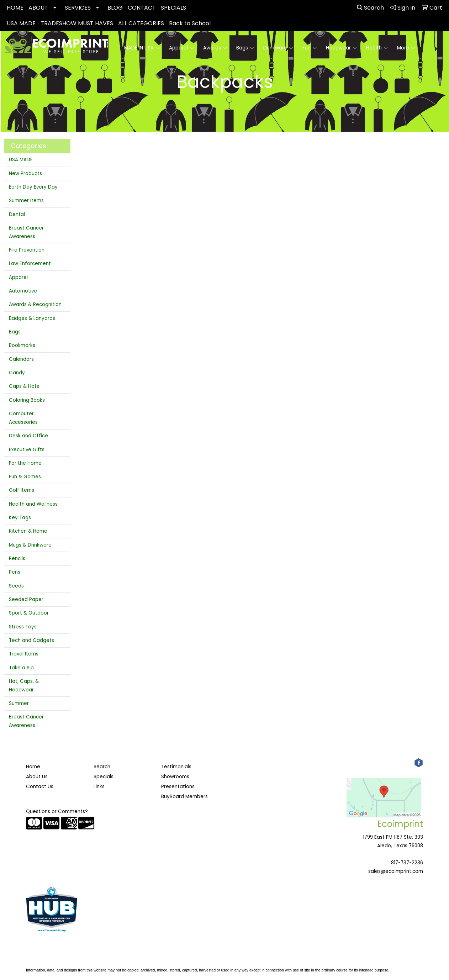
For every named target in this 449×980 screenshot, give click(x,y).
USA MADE (21, 23)
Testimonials (176, 767)
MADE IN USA (142, 48)
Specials (104, 777)
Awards (215, 48)
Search (370, 8)
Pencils (17, 559)
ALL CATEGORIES (141, 23)
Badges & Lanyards (32, 318)
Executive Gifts (27, 450)
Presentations (178, 787)
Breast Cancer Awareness (26, 232)
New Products (25, 173)
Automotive (23, 291)
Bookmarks (22, 345)
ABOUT (38, 8)
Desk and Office (28, 436)
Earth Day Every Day (33, 187)
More (406, 48)
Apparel (181, 48)
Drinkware (278, 48)
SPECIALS (173, 8)
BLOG (115, 8)
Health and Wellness (33, 504)
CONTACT (142, 8)
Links (99, 787)
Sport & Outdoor (29, 613)
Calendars (21, 359)
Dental (17, 214)
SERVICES (78, 8)
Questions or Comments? (57, 812)
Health (377, 48)
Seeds (16, 586)
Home (33, 767)
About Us (37, 777)
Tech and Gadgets (31, 640)
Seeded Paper (26, 599)
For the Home (25, 463)
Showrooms (175, 777)
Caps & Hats (24, 386)
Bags (245, 48)
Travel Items (24, 654)
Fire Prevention (27, 250)
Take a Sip (21, 668)
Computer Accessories (23, 418)
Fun (310, 48)
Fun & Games (25, 477)
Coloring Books (27, 400)
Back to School (190, 23)
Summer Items (26, 201)
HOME (15, 8)
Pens (15, 572)
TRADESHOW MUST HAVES (77, 23)
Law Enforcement (30, 264)
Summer (19, 703)
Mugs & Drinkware (30, 545)
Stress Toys (23, 627)
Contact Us (40, 787)
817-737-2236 (407, 863)
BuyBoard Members (184, 797)
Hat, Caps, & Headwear (24, 686)
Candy (17, 373)
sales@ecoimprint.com (396, 871)
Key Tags (20, 518)
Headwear (341, 48)
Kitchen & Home (28, 531)
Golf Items (22, 490)
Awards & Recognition (35, 304)
